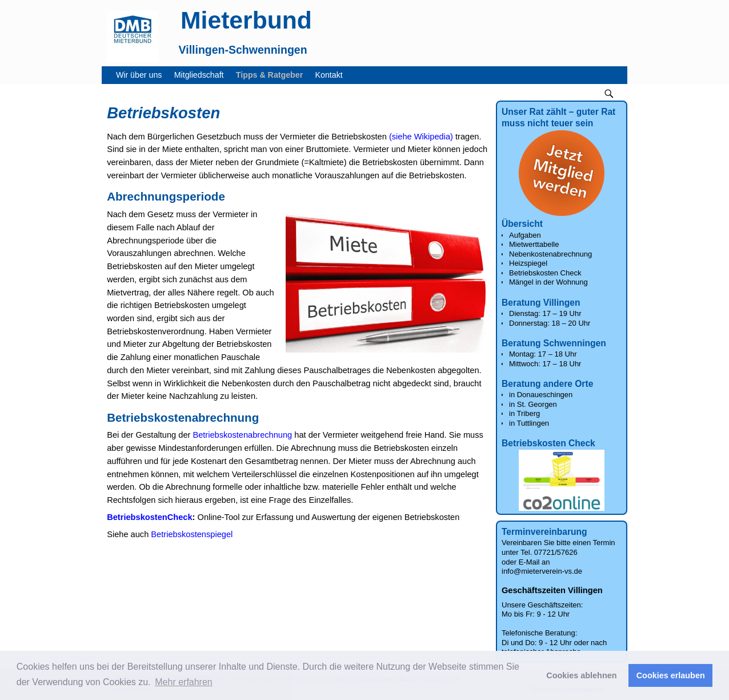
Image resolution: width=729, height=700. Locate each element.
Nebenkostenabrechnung (550, 254)
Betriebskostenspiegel (192, 534)
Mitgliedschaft (202, 75)
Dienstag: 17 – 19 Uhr (545, 313)
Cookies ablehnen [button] (581, 675)
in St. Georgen (533, 404)
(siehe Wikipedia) (421, 137)
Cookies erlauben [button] (671, 675)
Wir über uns (142, 75)
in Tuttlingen (529, 423)
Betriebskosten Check (545, 273)
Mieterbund (246, 20)
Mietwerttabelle (534, 244)
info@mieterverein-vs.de (542, 571)
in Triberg (524, 413)
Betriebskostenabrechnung (242, 435)
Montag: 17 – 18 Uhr (543, 354)
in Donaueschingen (541, 395)
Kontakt (332, 75)
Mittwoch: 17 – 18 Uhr (545, 364)
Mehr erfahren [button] (184, 682)
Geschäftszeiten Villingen (552, 590)
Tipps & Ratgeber (273, 75)
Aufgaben (525, 235)
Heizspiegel (528, 263)
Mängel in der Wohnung (548, 282)
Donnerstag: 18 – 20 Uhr (550, 323)
